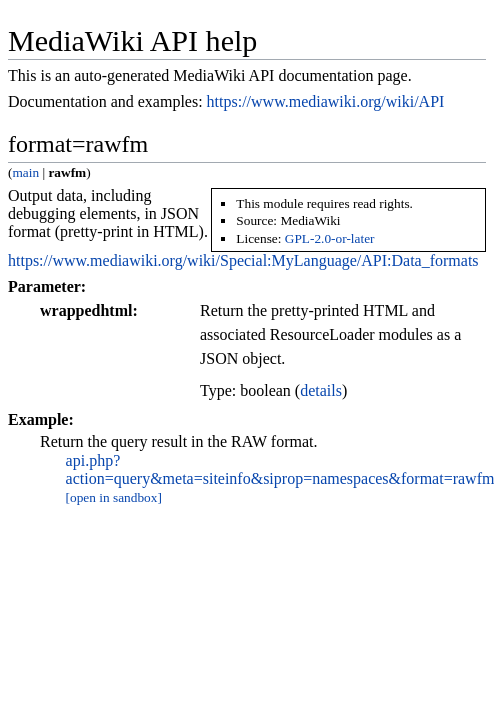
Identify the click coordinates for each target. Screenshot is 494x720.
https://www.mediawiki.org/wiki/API (326, 101)
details (321, 390)
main (25, 172)
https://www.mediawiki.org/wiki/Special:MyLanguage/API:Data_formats (243, 260)
